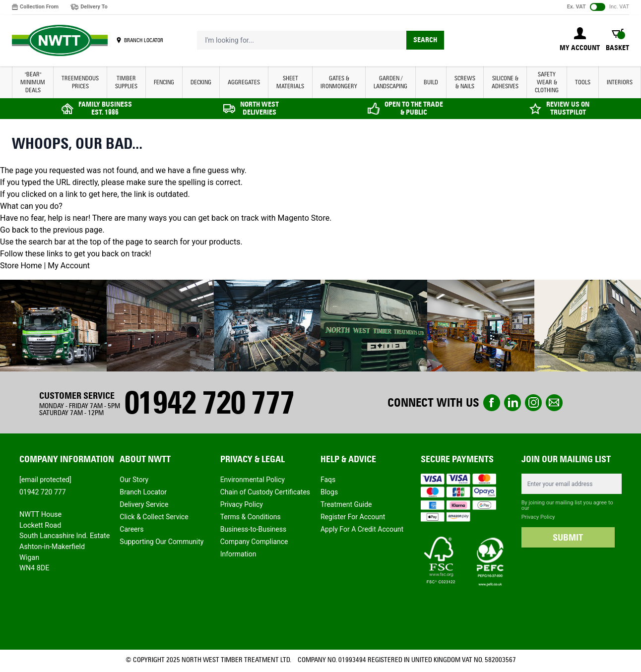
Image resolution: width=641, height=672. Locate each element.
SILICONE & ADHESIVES (505, 82)
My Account (69, 266)
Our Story (134, 480)
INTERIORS (620, 82)
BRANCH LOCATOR (144, 40)
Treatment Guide (346, 504)
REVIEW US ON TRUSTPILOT (568, 108)
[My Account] (580, 40)
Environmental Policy (253, 480)
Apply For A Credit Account (362, 529)
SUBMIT (568, 538)
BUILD (431, 82)
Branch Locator (143, 492)
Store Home (21, 266)
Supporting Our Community (161, 542)
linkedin (513, 403)
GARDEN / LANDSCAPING (390, 82)
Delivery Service (144, 504)
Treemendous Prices (80, 82)
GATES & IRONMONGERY (339, 82)
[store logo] (60, 41)
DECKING (201, 82)
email (554, 403)
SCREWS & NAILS (465, 82)
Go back (14, 230)
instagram (533, 403)
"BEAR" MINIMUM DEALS (33, 82)
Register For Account (353, 517)
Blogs (329, 492)
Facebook (492, 403)
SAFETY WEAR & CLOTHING (547, 82)
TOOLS (583, 82)
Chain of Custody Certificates (265, 492)
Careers (131, 529)
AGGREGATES (244, 82)
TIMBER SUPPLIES (126, 82)
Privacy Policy (242, 504)
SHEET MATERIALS (290, 82)
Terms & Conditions (251, 517)
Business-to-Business (254, 529)
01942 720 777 (209, 402)
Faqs (328, 480)
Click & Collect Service (154, 517)
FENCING (164, 82)
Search (425, 40)
